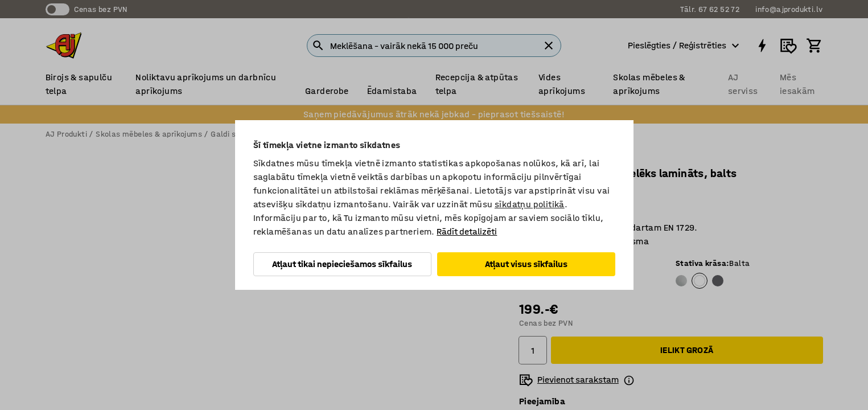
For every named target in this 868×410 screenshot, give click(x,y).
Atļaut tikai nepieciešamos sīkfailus (342, 264)
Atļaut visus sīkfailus (526, 264)
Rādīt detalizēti (467, 231)
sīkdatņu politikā (530, 204)
